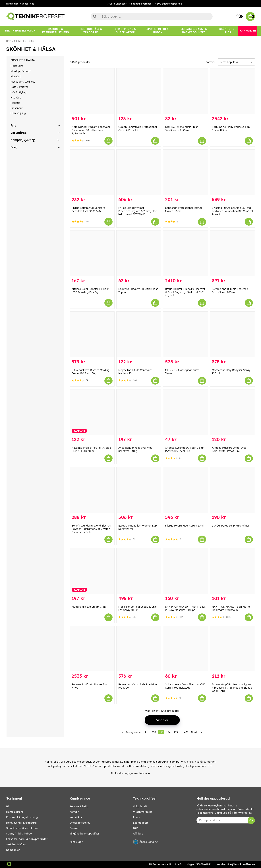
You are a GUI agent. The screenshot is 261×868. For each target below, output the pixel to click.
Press (136, 817)
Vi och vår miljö (143, 812)
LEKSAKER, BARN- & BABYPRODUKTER (27, 839)
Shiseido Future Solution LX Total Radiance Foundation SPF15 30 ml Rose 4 (232, 211)
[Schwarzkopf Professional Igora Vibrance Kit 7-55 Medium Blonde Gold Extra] (232, 649)
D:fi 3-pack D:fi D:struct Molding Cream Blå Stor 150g (91, 372)
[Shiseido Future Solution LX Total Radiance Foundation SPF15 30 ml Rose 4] (232, 172)
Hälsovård (17, 66)
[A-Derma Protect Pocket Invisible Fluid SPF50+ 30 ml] (92, 412)
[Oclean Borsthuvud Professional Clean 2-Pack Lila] (139, 91)
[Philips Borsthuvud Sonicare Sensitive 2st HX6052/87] (92, 172)
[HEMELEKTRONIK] (24, 31)
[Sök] (152, 16)
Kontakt (74, 812)
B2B (136, 828)
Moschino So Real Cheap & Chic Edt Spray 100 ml (137, 608)
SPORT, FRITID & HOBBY (19, 834)
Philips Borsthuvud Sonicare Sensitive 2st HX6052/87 (88, 209)
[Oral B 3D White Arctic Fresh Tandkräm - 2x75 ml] (186, 91)
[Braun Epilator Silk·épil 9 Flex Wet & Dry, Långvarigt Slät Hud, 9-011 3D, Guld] (186, 253)
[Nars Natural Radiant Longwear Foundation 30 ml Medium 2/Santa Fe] (92, 91)
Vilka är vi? (140, 806)
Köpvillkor (76, 817)
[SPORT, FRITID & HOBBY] (158, 31)
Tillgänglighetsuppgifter (84, 834)
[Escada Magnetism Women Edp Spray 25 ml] (139, 490)
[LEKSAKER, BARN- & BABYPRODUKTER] (194, 31)
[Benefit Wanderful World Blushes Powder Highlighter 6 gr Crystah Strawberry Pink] (92, 490)
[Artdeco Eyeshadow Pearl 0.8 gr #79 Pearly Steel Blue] (186, 412)
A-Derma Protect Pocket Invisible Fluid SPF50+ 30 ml (92, 449)
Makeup (15, 103)
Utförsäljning (18, 113)
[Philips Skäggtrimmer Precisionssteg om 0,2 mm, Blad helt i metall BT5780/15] (139, 172)
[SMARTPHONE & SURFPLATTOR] (125, 31)
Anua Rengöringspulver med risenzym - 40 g (135, 449)
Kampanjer (13, 850)
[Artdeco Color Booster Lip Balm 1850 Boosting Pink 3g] (92, 253)
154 (168, 732)
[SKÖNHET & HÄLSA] (227, 31)
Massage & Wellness (23, 82)
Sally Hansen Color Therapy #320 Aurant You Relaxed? (185, 686)
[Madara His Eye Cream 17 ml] (92, 571)
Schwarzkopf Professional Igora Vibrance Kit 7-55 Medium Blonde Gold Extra (232, 688)
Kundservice (27, 4)
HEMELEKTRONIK (15, 812)
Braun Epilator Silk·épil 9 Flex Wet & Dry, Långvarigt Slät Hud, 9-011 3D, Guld (185, 292)
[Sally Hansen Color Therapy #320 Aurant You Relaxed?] (186, 649)
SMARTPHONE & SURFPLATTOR (22, 828)
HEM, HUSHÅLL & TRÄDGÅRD (21, 823)
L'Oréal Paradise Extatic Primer (231, 526)
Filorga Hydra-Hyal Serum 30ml (184, 526)
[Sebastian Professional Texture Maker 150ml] (186, 172)
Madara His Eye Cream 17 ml (89, 607)
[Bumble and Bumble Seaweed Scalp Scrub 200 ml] (232, 253)
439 (186, 732)
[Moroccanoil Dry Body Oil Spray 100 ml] (232, 334)
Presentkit (16, 108)
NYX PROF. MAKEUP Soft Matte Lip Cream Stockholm (231, 608)
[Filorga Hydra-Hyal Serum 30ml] (186, 490)
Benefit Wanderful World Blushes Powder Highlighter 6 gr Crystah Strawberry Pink (91, 529)
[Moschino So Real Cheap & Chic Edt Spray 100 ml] (139, 571)
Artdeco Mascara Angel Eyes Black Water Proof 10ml (229, 449)
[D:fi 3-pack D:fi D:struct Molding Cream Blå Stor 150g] (92, 334)
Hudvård (16, 98)
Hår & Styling (18, 92)
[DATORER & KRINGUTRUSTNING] (55, 31)
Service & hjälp (79, 806)
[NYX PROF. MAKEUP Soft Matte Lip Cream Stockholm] (232, 571)
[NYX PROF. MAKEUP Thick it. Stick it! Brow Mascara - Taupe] (186, 571)
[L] (232, 490)
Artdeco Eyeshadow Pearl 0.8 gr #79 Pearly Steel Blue (184, 449)
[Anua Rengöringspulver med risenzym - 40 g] (139, 412)
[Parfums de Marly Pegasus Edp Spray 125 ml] (232, 91)
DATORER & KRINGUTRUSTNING (22, 817)
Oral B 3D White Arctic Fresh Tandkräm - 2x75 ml (182, 129)
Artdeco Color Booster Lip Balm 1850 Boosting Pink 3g (91, 291)
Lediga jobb (140, 823)
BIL (8, 806)
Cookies (75, 828)
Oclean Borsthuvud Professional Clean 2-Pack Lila (138, 129)
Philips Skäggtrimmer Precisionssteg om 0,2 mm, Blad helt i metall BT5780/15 (138, 211)
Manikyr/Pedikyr (21, 71)
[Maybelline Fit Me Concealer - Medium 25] (139, 334)
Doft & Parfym (19, 87)
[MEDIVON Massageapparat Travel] (186, 334)
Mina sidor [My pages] (76, 842)
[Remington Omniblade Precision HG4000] (139, 649)
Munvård (16, 76)
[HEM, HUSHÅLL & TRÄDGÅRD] (91, 31)
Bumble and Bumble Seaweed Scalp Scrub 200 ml (230, 291)
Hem (9, 41)
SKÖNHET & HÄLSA (24, 41)
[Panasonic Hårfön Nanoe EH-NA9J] (92, 649)
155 (176, 732)
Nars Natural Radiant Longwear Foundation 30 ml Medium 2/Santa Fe (91, 130)
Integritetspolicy (80, 823)
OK (251, 820)
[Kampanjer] (248, 31)
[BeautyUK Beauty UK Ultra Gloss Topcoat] (139, 253)
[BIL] (7, 31)
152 (154, 732)
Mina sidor (12, 4)
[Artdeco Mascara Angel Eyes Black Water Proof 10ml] (232, 412)
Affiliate (138, 834)
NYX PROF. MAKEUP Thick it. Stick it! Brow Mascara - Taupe (185, 608)
